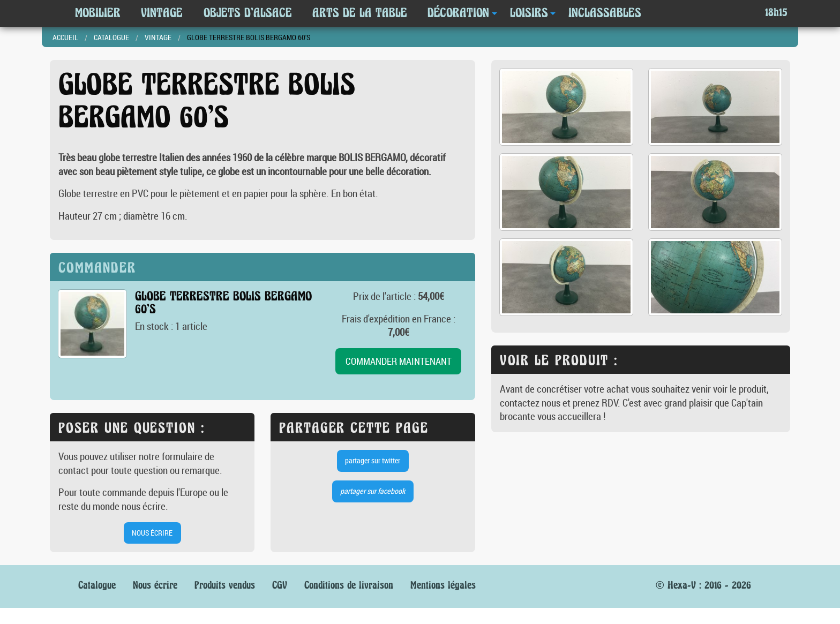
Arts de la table (360, 13)
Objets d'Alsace (248, 13)
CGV (280, 585)
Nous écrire (155, 585)
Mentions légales (443, 585)
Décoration (458, 13)
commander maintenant (399, 361)
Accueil (65, 37)
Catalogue (111, 37)
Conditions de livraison (349, 585)
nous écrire (152, 533)
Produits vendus (225, 585)
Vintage (162, 13)
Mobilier (98, 13)
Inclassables (605, 13)
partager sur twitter (373, 460)
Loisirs (529, 13)
